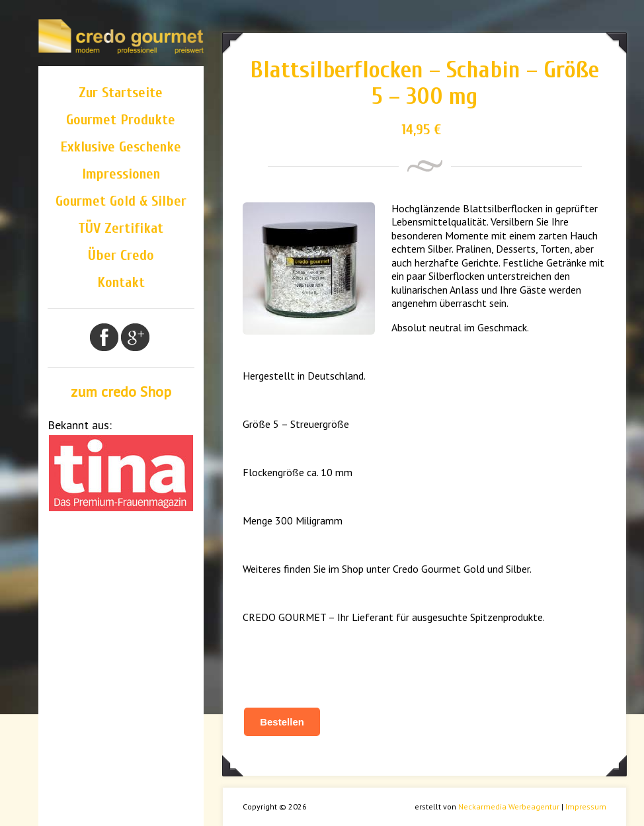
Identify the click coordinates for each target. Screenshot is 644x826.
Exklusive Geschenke (121, 147)
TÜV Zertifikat (121, 228)
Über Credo (121, 255)
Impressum (586, 806)
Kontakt (121, 282)
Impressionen (121, 174)
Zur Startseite (121, 93)
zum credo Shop (121, 392)
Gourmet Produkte (121, 120)
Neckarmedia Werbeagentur (509, 806)
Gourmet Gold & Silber (121, 201)
